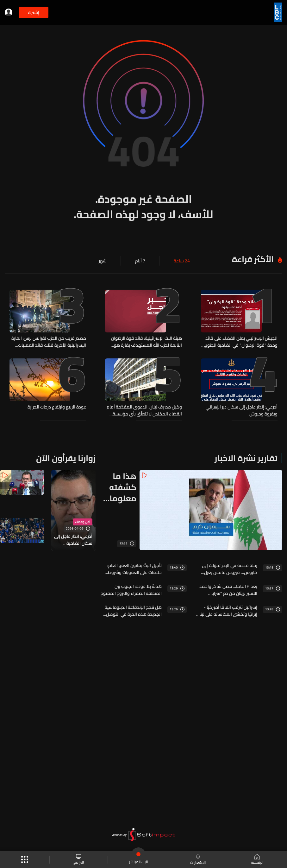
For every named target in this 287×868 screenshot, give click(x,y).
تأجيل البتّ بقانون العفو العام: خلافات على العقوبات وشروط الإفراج (134, 569)
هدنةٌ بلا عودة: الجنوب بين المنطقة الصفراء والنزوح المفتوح (131, 590)
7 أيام (140, 261)
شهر (103, 261)
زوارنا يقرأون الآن (66, 458)
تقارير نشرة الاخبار (246, 458)
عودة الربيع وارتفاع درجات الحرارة (57, 407)
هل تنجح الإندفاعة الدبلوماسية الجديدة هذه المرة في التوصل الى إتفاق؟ (133, 611)
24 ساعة (182, 261)
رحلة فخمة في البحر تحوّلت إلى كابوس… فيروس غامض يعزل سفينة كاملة (230, 569)
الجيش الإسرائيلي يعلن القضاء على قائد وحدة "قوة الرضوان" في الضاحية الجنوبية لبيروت (240, 342)
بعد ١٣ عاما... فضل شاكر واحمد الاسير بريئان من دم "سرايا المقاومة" (228, 590)
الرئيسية (257, 860)
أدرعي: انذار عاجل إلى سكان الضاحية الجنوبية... (73, 540)
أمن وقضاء (83, 522)
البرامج (79, 860)
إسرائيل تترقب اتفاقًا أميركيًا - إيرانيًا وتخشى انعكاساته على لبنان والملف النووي (227, 611)
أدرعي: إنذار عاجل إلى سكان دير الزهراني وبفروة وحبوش (242, 410)
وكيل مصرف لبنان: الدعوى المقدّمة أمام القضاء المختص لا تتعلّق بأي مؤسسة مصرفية (144, 410)
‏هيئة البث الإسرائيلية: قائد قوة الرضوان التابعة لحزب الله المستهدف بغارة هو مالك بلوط (147, 342)
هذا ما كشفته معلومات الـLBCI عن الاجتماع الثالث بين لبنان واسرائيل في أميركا (119, 487)
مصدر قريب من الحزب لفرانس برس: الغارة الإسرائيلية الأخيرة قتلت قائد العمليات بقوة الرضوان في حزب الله (49, 342)
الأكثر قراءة (253, 259)
